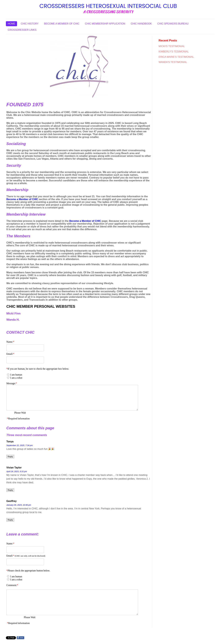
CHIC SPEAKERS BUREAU (173, 24)
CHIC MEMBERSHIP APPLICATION (105, 24)
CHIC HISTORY (30, 24)
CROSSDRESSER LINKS (22, 30)
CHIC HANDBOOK (141, 24)
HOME (11, 24)
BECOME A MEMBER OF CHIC (62, 24)
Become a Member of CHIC (22, 199)
